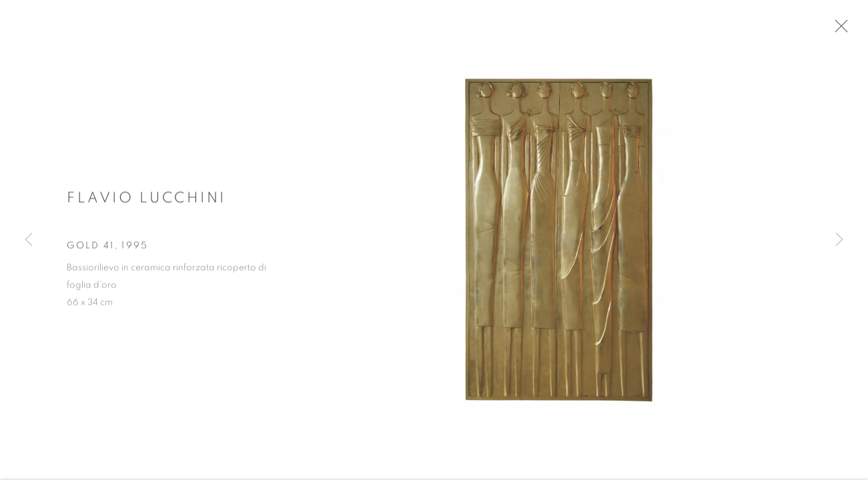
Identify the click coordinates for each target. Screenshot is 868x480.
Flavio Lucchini (146, 201)
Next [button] (839, 240)
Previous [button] (29, 240)
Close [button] (841, 30)
